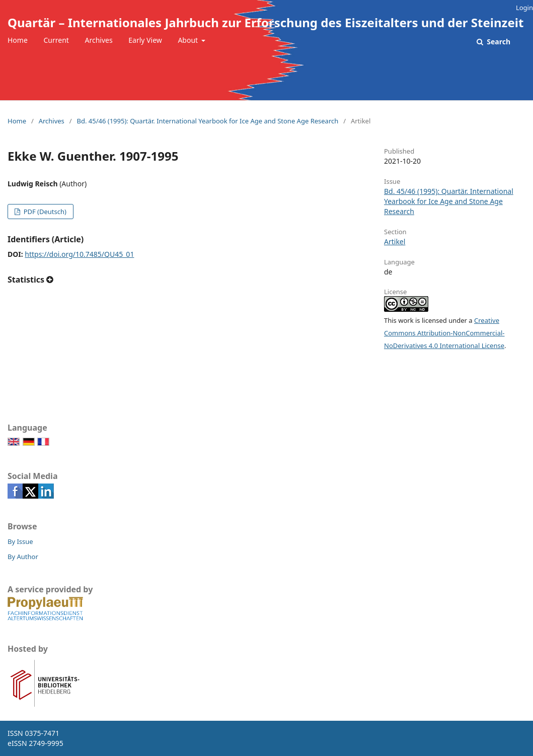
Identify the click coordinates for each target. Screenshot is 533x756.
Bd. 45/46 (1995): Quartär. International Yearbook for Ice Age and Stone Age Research (207, 121)
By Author (23, 557)
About (188, 40)
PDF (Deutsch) (44, 212)
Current (56, 40)
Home (18, 40)
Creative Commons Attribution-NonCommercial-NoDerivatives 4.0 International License (444, 333)
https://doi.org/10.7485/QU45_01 (79, 254)
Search (498, 42)
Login (524, 8)
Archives (99, 40)
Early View (145, 40)
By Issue (20, 541)
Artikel (395, 242)
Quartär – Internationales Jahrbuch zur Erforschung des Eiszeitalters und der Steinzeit (265, 22)
